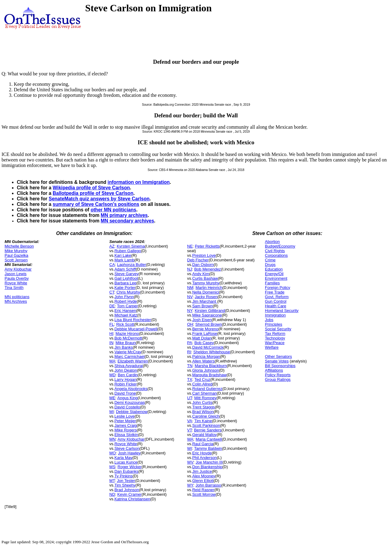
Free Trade (275, 292)
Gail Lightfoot (126, 278)
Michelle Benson (19, 246)
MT (112, 481)
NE (190, 246)
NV (190, 297)
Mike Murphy (16, 251)
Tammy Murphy (206, 283)
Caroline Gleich (206, 416)
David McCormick (208, 347)
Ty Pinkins (124, 476)
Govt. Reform (277, 297)
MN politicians (17, 297)
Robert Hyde (126, 301)
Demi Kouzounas (130, 402)
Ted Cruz (202, 379)
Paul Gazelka (16, 255)
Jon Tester (126, 481)
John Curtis (202, 402)
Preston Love (204, 255)
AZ (112, 246)
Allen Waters (204, 361)
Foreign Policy (277, 288)
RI (189, 352)
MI (111, 412)
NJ (190, 269)
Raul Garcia (203, 444)
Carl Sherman (205, 393)
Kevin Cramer (129, 494)
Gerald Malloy (205, 435)
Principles (273, 324)
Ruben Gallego (128, 251)
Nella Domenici (206, 292)
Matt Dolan (202, 338)
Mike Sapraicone (207, 315)
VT (189, 430)
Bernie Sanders (208, 430)
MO (113, 453)
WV (190, 462)
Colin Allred (202, 384)
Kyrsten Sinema (131, 246)
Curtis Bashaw (205, 278)
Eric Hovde (202, 453)
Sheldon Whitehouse (212, 352)
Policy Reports (278, 375)
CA (112, 265)
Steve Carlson (127, 448)
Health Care (275, 306)
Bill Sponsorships (280, 366)
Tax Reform (275, 334)
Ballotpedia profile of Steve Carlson (93, 193)
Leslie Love (125, 416)
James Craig (126, 425)
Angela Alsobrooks (131, 389)
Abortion (272, 242)
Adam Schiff (125, 269)
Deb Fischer (198, 260)
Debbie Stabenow (132, 412)
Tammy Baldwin (208, 448)
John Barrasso (209, 485)
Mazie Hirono (127, 334)
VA (190, 421)
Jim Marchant (205, 301)
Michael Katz (126, 315)
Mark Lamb (124, 260)
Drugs (270, 265)
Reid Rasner (203, 490)
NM (190, 288)
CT (112, 292)
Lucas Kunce (126, 462)
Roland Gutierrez (207, 389)
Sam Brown (203, 306)
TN (190, 366)
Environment (276, 278)
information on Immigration (139, 182)
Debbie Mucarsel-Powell (136, 329)
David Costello (127, 407)
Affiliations (274, 370)
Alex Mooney (204, 476)
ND (112, 494)
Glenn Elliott (203, 481)
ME (112, 398)
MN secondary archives (127, 221)
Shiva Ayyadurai (129, 366)
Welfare (272, 347)
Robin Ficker (126, 384)
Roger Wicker (130, 467)
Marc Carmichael (130, 356)
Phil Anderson (205, 458)
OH (190, 324)
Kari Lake (123, 255)
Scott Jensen (16, 260)
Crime (270, 260)
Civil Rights (275, 251)
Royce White (16, 283)
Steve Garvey (127, 274)
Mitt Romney (205, 398)
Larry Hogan (126, 379)
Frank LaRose (205, 334)
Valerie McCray (128, 352)
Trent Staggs (204, 407)
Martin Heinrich (209, 288)
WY (190, 485)
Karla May (124, 458)
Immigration (275, 315)
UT (190, 398)
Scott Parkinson (206, 425)
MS (112, 467)
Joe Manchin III (209, 462)
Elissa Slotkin (126, 435)
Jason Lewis (16, 274)
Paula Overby (17, 278)
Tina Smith (14, 288)
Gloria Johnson (206, 370)
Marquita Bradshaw (209, 375)
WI (190, 448)
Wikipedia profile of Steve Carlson (91, 188)
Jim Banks (124, 347)
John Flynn (124, 297)
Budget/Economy (280, 246)
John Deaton (126, 370)
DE (112, 306)
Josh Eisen (202, 320)
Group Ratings (278, 379)
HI (111, 334)
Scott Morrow (204, 494)
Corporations (276, 255)
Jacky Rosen (206, 297)
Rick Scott (125, 324)
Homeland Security (282, 311)
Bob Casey (204, 343)
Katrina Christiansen (132, 499)
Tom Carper (127, 306)
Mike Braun (126, 343)
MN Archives (16, 301)
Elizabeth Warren (133, 361)
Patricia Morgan (206, 356)
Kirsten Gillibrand (210, 311)
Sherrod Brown (209, 324)
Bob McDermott (128, 338)
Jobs (269, 320)
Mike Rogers (126, 430)
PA (190, 343)
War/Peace (275, 343)
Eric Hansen (125, 311)
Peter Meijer (125, 421)
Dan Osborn (203, 265)
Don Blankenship (207, 467)
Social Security (278, 329)
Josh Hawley (129, 453)
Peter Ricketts (207, 246)
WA (190, 439)
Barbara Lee (126, 283)
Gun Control (276, 301)
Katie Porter (125, 288)
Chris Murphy (128, 292)
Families (272, 283)
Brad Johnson (127, 490)
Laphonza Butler (132, 265)
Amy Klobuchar (18, 269)
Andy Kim (201, 274)
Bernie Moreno (205, 329)
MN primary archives (124, 215)
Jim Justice (202, 471)
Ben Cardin (128, 375)
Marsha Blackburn (211, 366)
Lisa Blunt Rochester (133, 320)
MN (112, 439)
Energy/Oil (274, 274)
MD (112, 375)
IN (111, 343)
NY (190, 311)
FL (112, 324)
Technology (275, 338)
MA (112, 361)
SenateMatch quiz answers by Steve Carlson (99, 199)
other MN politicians (113, 210)
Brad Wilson (203, 412)
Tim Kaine (203, 421)
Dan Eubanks (126, 471)
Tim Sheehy (125, 485)
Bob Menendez (207, 269)
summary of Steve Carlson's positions (96, 204)
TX (190, 379)
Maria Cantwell (209, 439)
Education (274, 269)
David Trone (125, 393)
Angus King (128, 398)
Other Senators (278, 356)
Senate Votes (277, 361)
